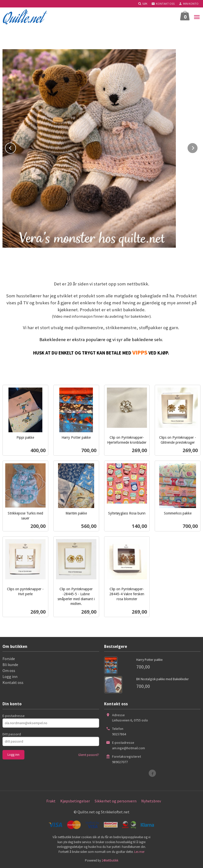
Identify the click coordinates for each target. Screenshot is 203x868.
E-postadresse (14, 716)
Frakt (51, 801)
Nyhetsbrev (151, 801)
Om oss (9, 671)
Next (198, 147)
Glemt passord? (89, 755)
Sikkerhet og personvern (116, 801)
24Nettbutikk (110, 860)
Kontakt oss (13, 682)
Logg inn (10, 676)
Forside (9, 659)
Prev (16, 147)
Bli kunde (10, 665)
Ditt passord (12, 734)
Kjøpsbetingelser (75, 801)
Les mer (139, 852)
